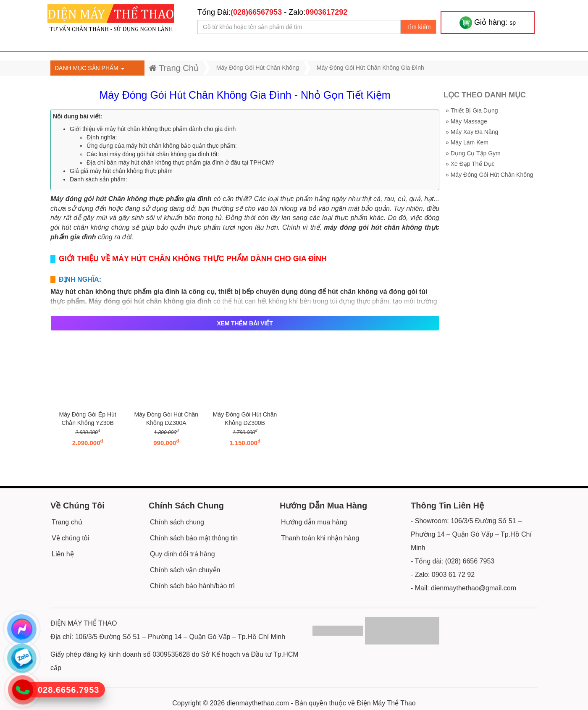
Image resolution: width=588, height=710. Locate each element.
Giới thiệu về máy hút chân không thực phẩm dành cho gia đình (153, 129)
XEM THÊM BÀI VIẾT (245, 323)
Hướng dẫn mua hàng (314, 522)
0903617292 (326, 12)
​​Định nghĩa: (102, 137)
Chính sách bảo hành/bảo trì (192, 586)
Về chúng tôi (70, 538)
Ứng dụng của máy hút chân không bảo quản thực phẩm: (162, 146)
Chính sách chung (177, 522)
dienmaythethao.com (258, 703)
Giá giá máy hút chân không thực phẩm (121, 171)
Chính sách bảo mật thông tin (194, 538)
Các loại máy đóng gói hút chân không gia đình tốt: (153, 154)
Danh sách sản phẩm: (98, 179)
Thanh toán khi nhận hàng (320, 538)
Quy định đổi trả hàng (182, 554)
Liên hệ (63, 554)
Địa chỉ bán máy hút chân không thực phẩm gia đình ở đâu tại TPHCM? (180, 162)
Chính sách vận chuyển (185, 570)
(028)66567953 (256, 12)
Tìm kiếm (419, 27)
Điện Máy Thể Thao (386, 703)
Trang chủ (67, 522)
